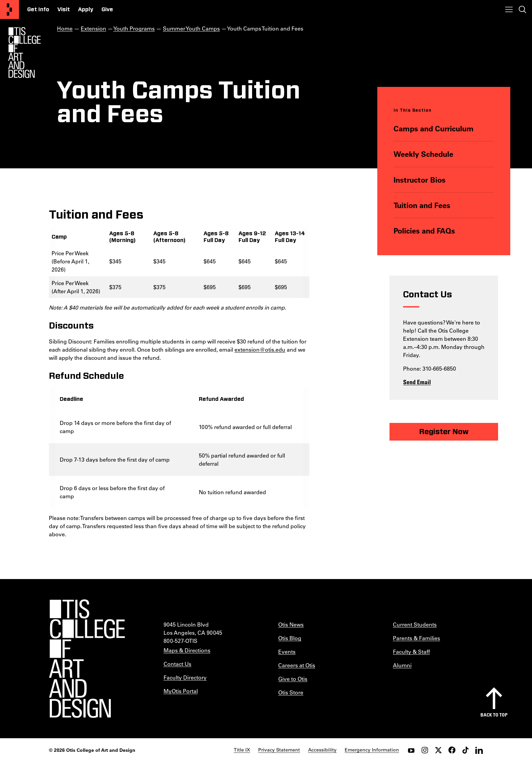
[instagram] (425, 750)
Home (65, 28)
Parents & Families (416, 638)
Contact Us (177, 664)
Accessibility (322, 750)
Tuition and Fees (422, 205)
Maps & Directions (187, 650)
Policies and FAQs (424, 231)
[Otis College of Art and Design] (9, 10)
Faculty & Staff (411, 652)
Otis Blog (290, 638)
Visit (64, 10)
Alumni (402, 665)
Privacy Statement (279, 750)
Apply (86, 10)
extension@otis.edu (260, 349)
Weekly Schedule (423, 154)
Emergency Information (372, 750)
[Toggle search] (522, 10)
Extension (93, 28)
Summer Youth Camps (191, 28)
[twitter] (438, 750)
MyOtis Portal (181, 691)
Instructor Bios (420, 180)
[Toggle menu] (509, 10)
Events (287, 652)
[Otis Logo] (24, 53)
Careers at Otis (297, 665)
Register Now (444, 432)
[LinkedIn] (479, 750)
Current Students (415, 624)
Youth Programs (134, 28)
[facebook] (452, 750)
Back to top (494, 715)
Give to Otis (293, 679)
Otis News (291, 624)
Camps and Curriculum (434, 128)
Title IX (242, 750)
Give (107, 10)
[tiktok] (465, 750)
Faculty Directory (185, 677)
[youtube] (411, 750)
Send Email (417, 382)
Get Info (38, 10)
